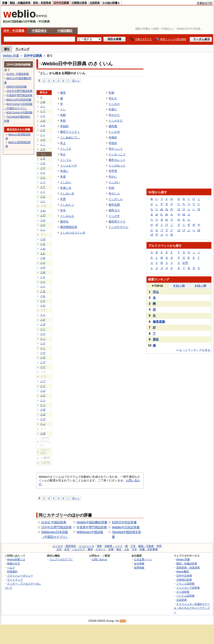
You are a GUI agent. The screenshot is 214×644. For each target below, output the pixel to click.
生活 (67, 549)
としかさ (114, 104)
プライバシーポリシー (20, 576)
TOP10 (157, 286)
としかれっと (117, 166)
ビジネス (58, 546)
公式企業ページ (143, 559)
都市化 (64, 222)
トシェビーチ (69, 166)
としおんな (67, 216)
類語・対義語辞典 (20, 3)
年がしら (114, 193)
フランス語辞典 (185, 584)
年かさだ (114, 115)
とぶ (43, 400)
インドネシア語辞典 (188, 588)
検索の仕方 (14, 563)
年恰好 (113, 143)
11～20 (179, 286)
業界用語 (71, 546)
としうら (66, 160)
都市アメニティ (70, 132)
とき (43, 130)
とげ (43, 334)
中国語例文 (39, 31)
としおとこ (67, 205)
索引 (7, 49)
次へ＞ (76, 80)
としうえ (66, 149)
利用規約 (12, 571)
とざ (43, 343)
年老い (64, 171)
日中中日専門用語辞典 (56, 527)
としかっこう (117, 154)
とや (43, 268)
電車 (99, 546)
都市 (63, 93)
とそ (43, 168)
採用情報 (139, 568)
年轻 (63, 121)
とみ (43, 249)
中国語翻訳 (65, 31)
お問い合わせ (100, 559)
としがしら (116, 199)
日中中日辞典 (61, 3)
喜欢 (156, 339)
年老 (63, 177)
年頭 (111, 188)
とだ (43, 367)
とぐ (43, 329)
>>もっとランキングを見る (193, 350)
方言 (134, 549)
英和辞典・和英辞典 (188, 568)
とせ (43, 163)
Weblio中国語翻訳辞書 (92, 522)
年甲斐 (113, 171)
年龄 (63, 115)
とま (43, 244)
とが (43, 320)
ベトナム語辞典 (185, 596)
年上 (63, 143)
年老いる (66, 188)
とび (43, 396)
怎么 (156, 292)
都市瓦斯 (114, 205)
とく (43, 135)
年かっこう (116, 149)
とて (43, 187)
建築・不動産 (146, 546)
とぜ (43, 357)
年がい (113, 177)
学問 (159, 546)
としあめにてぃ (70, 137)
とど (43, 386)
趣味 (90, 549)
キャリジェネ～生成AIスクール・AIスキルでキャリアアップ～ (192, 608)
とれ (43, 296)
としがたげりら (118, 227)
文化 (59, 549)
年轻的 (64, 126)
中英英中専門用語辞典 (92, 527)
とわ (43, 306)
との (43, 215)
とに (43, 201)
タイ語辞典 (183, 592)
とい (43, 106)
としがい (114, 182)
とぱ (43, 414)
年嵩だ (113, 109)
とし (63, 109)
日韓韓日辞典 (79, 3)
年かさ (113, 98)
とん (43, 315)
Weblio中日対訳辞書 (126, 527)
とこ (43, 144)
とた (43, 173)
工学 (133, 546)
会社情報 (139, 563)
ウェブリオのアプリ (61, 559)
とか (43, 125)
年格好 (113, 137)
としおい (66, 182)
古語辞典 (95, 3)
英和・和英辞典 (42, 3)
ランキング (22, 49)
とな (43, 197)
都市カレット (117, 160)
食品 (119, 549)
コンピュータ (86, 546)
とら (43, 282)
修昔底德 (159, 322)
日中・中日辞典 (14, 31)
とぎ (43, 324)
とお (43, 121)
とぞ (43, 362)
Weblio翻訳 (183, 571)
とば (43, 391)
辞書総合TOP (205, 3)
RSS (123, 621)
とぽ (43, 433)
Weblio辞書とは (16, 559)
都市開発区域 (69, 227)
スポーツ (101, 549)
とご (43, 339)
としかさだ (116, 121)
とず (43, 353)
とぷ (43, 424)
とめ (43, 258)
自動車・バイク (114, 546)
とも (43, 263)
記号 (185, 263)
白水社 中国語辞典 (54, 522)
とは (43, 220)
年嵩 (111, 93)
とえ (43, 116)
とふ (43, 230)
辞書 (5, 3)
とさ (43, 149)
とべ (43, 405)
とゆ (43, 272)
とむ (43, 253)
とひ (43, 225)
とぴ (43, 419)
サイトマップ (15, 580)
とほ (43, 239)
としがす (114, 216)
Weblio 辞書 (11, 56)
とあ (43, 102)
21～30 (200, 286)
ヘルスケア (79, 549)
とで (43, 381)
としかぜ (114, 132)
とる (43, 291)
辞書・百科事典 (149, 549)
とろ (43, 301)
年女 (63, 210)
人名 (127, 549)
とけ (43, 140)
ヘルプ (11, 568)
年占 (63, 154)
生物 (111, 549)
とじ (43, 348)
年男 (63, 199)
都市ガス (114, 210)
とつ (43, 182)
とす (43, 159)
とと (43, 192)
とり (43, 287)
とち (43, 178)
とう (43, 111)
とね (43, 211)
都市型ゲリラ (117, 222)
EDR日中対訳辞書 (124, 522)
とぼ (43, 410)
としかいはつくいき (73, 233)
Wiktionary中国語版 (90, 532)
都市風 (113, 126)
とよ (43, 277)
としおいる (67, 193)
